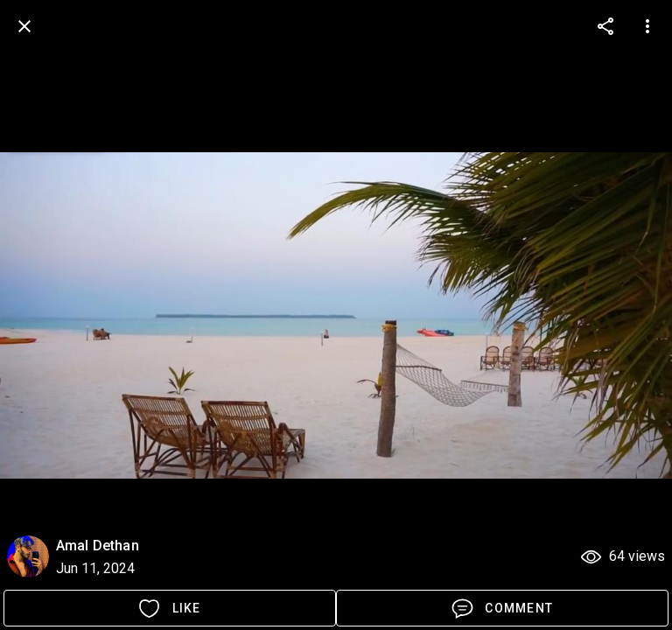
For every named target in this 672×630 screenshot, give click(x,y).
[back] (24, 26)
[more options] (605, 26)
